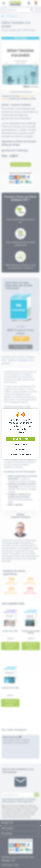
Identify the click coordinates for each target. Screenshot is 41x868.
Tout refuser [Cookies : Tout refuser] (20, 444)
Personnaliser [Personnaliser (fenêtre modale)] (21, 449)
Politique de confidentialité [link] (20, 454)
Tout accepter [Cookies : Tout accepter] (20, 439)
